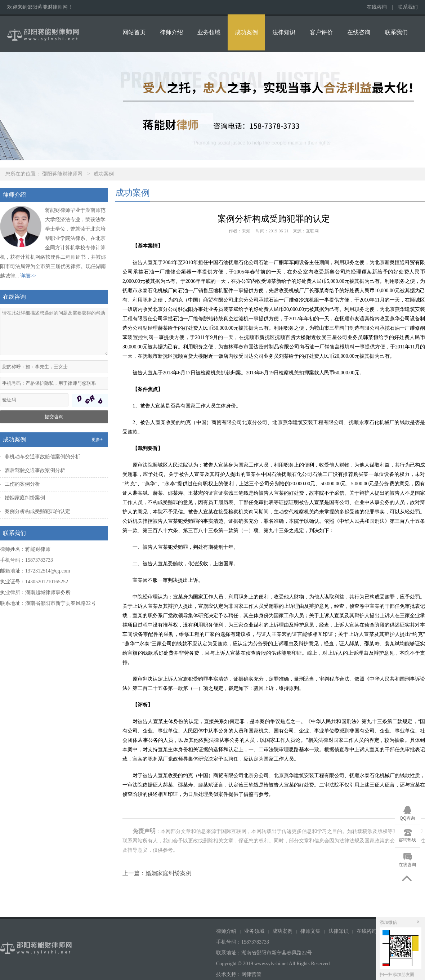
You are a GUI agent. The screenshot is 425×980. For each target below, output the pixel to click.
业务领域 (209, 32)
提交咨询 (54, 417)
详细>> (28, 276)
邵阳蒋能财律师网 (62, 174)
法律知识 (284, 32)
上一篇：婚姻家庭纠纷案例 (157, 873)
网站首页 (134, 32)
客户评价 (321, 32)
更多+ (97, 440)
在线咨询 (377, 7)
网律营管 (251, 974)
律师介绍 (171, 32)
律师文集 (310, 931)
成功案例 (246, 32)
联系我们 (408, 7)
